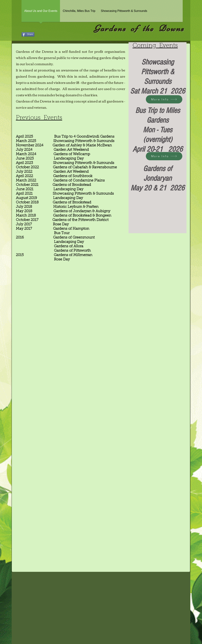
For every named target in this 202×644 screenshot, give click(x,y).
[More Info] (164, 99)
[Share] (28, 34)
